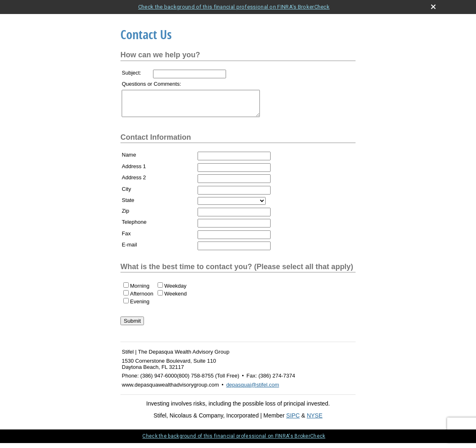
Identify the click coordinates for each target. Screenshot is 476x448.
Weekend (176, 299)
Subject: (131, 73)
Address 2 (134, 182)
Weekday (175, 291)
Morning (140, 291)
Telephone (134, 227)
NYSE (315, 420)
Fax (126, 238)
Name (129, 160)
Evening (140, 306)
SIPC (293, 420)
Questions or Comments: (151, 84)
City (126, 194)
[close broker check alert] (433, 7)
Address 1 (134, 171)
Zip (125, 216)
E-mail (129, 250)
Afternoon (141, 299)
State (128, 205)
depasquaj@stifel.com (252, 390)
